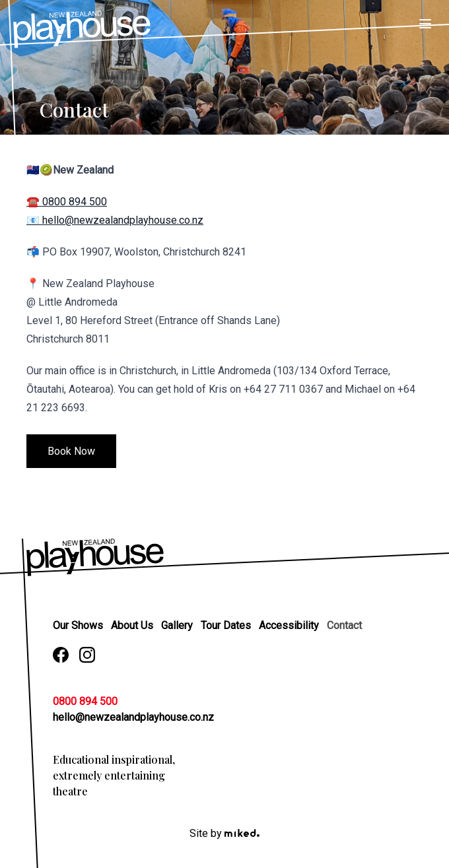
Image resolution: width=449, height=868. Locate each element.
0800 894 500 (85, 701)
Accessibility (290, 625)
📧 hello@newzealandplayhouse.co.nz (115, 220)
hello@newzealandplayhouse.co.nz (133, 717)
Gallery (178, 625)
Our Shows (79, 625)
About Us (133, 625)
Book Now (71, 451)
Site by (224, 833)
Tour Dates (227, 625)
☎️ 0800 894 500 (67, 202)
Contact (344, 625)
